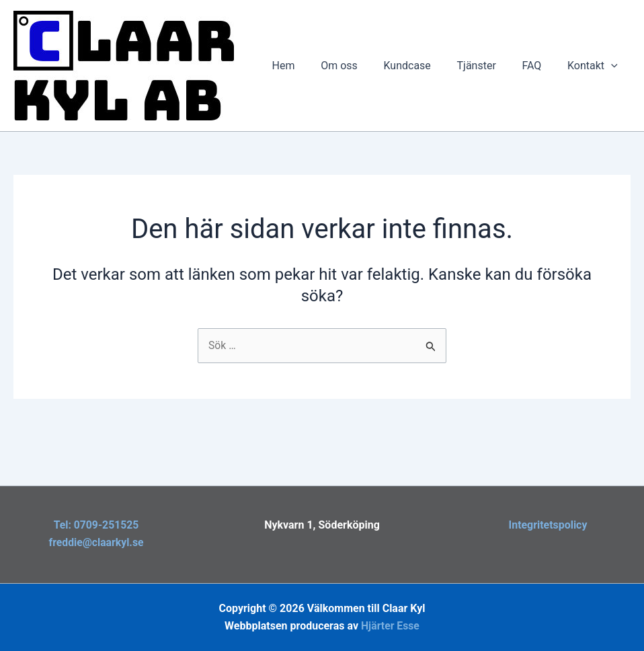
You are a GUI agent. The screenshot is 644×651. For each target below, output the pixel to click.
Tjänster (487, 66)
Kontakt (595, 66)
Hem (308, 66)
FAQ (538, 66)
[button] (613, 66)
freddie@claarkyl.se (96, 542)
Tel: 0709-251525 (96, 525)
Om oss (359, 66)
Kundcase (423, 66)
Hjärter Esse (390, 626)
